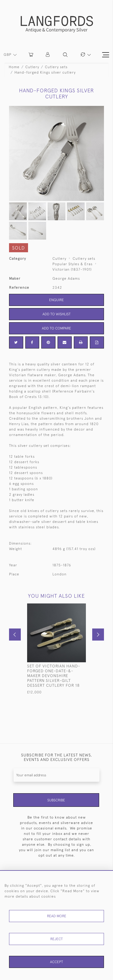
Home (14, 67)
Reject (56, 939)
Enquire (56, 300)
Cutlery (32, 67)
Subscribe (56, 800)
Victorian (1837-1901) (72, 269)
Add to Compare (56, 328)
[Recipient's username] (56, 775)
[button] (48, 55)
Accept (56, 962)
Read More (57, 916)
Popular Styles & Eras (72, 264)
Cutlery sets (56, 67)
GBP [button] (8, 55)
